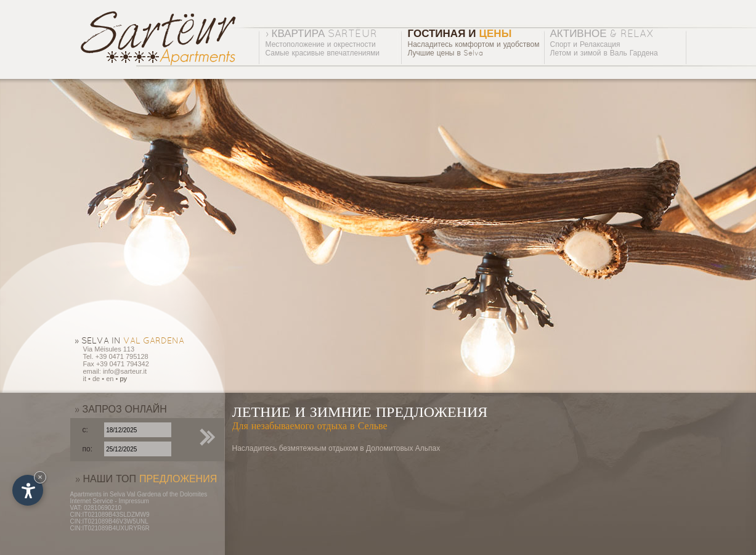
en (110, 379)
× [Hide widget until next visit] (40, 477)
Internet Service (92, 501)
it (85, 379)
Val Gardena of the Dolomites (167, 494)
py (123, 379)
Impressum (133, 501)
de (96, 379)
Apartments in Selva (98, 494)
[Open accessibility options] (28, 490)
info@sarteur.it (125, 371)
